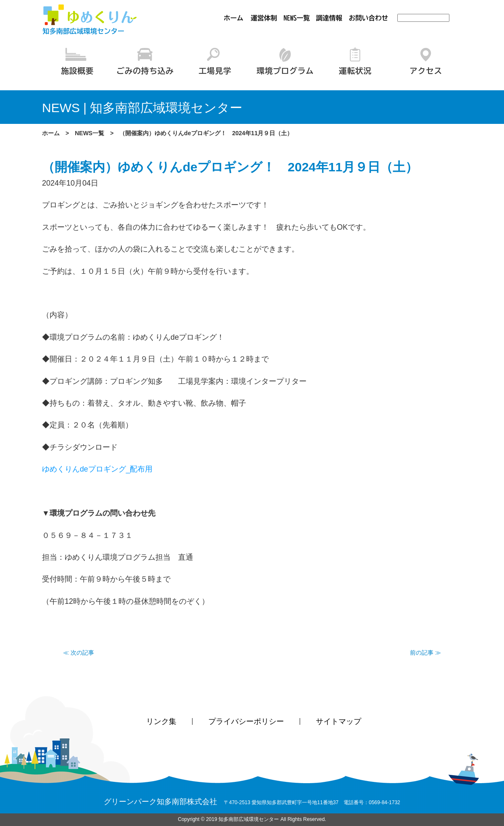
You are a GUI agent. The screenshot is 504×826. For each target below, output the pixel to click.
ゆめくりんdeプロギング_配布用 (97, 469)
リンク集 (161, 722)
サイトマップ (339, 722)
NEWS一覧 (89, 133)
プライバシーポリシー (246, 722)
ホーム (51, 133)
